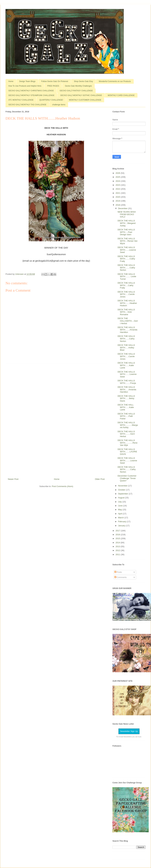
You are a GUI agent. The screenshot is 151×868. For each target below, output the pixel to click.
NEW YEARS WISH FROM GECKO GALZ (127, 214)
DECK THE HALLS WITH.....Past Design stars (126, 232)
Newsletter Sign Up (129, 731)
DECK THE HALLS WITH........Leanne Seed (127, 374)
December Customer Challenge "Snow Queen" (127, 478)
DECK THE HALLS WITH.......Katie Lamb (126, 365)
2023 (118, 185)
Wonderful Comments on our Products (115, 81)
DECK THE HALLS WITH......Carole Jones (126, 294)
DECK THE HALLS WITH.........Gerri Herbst (126, 434)
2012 (118, 550)
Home (11, 81)
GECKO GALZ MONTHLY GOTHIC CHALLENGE (81, 95)
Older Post (100, 479)
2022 (118, 189)
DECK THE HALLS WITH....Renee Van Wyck (127, 241)
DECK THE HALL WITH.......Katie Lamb (126, 407)
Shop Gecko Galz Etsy (83, 81)
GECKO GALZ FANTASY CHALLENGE (76, 91)
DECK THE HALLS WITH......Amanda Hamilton (127, 389)
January (122, 526)
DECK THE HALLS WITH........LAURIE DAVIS (127, 452)
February (123, 522)
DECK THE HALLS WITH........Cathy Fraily (126, 259)
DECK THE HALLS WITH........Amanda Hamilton (127, 330)
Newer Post (13, 479)
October (122, 490)
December (123, 208)
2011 (118, 554)
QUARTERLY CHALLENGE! (51, 100)
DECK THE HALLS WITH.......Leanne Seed (127, 250)
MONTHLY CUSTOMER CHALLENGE (85, 100)
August (122, 498)
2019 (118, 201)
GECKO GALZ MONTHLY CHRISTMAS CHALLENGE (31, 91)
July (120, 502)
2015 (118, 538)
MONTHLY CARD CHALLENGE (121, 95)
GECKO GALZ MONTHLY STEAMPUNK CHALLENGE (31, 95)
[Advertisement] (56, 419)
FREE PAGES (53, 86)
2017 (118, 531)
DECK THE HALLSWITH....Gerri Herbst (128, 321)
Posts (118, 572)
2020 (118, 197)
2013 (118, 546)
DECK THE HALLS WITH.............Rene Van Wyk (127, 443)
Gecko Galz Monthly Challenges (78, 86)
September (123, 494)
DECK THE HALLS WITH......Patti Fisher (126, 416)
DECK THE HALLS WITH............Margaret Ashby (128, 425)
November (123, 486)
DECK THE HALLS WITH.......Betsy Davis (126, 398)
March (121, 518)
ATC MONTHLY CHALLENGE (21, 100)
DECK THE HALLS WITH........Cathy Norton (126, 268)
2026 (118, 173)
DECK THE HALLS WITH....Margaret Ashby (127, 223)
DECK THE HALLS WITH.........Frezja (127, 382)
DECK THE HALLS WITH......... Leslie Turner (127, 277)
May (120, 510)
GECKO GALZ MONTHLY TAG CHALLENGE (27, 105)
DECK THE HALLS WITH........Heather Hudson (127, 303)
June (121, 506)
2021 (118, 193)
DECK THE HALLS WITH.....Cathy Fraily (126, 285)
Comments (120, 577)
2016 (118, 535)
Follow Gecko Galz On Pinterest (55, 81)
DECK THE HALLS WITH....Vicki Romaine (126, 312)
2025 (118, 177)
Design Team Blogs (27, 81)
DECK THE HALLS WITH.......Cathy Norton (126, 339)
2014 (118, 543)
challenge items (59, 105)
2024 (118, 181)
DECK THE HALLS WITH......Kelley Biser (126, 348)
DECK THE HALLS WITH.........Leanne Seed (127, 460)
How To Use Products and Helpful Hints (25, 86)
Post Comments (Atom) (63, 486)
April (120, 514)
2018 (118, 205)
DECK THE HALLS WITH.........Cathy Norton (127, 469)
